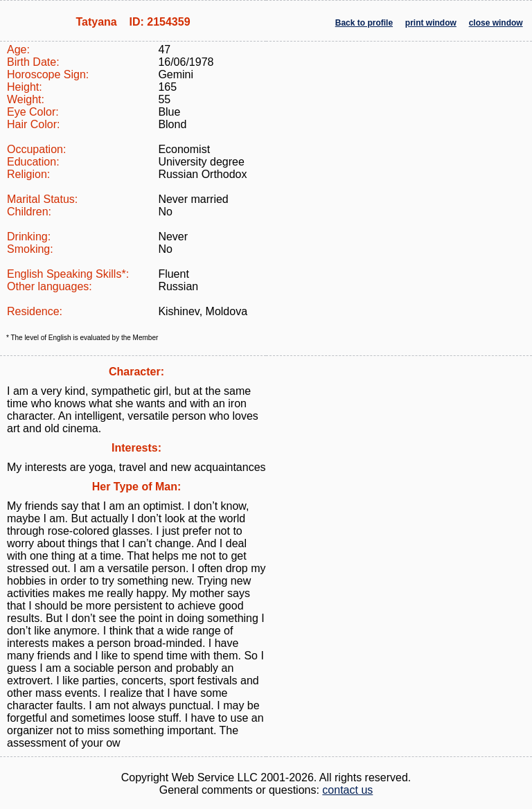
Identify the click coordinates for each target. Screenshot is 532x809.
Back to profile (364, 23)
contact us (347, 790)
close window (496, 23)
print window (431, 23)
